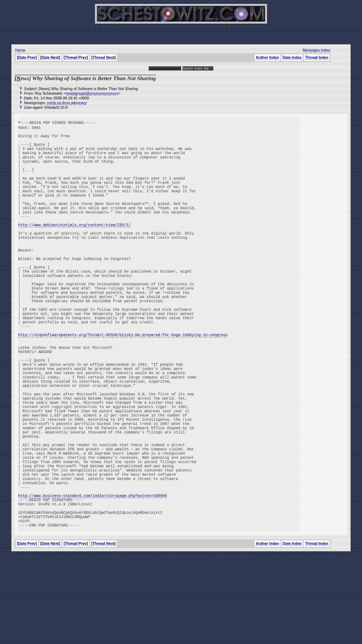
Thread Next (103, 57)
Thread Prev (76, 57)
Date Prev (27, 57)
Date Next (50, 57)
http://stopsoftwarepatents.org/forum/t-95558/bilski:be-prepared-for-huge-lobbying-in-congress (123, 382)
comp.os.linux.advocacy (67, 103)
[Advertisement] (181, 33)
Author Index (268, 57)
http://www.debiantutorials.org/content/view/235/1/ (74, 247)
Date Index (292, 57)
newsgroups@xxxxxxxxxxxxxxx (92, 93)
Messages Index (317, 50)
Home (20, 50)
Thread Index (317, 57)
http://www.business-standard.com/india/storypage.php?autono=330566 (92, 578)
